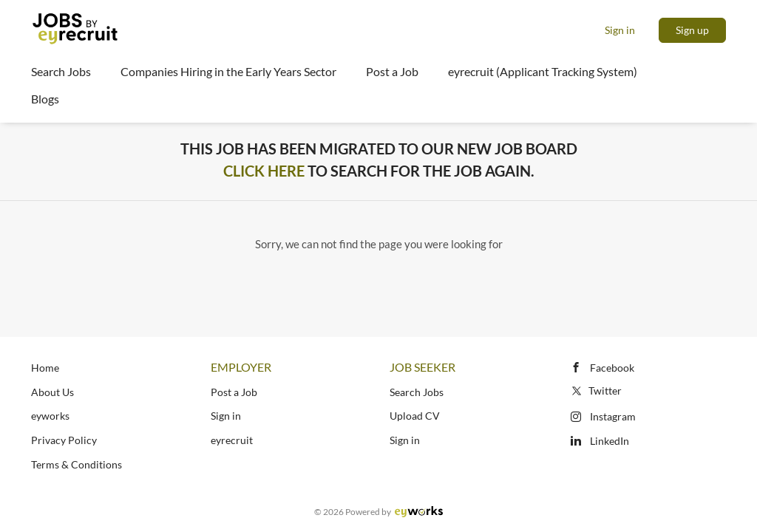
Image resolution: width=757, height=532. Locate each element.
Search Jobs (417, 392)
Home (45, 368)
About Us (52, 392)
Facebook (612, 368)
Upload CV (415, 416)
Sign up (692, 30)
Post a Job (234, 392)
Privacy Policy (64, 440)
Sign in (620, 30)
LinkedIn (610, 441)
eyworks (50, 416)
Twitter (595, 391)
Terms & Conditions (77, 464)
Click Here (264, 171)
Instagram (613, 416)
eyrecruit (232, 440)
